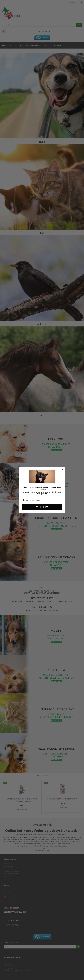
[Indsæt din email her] (42, 500)
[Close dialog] (62, 470)
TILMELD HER (42, 507)
